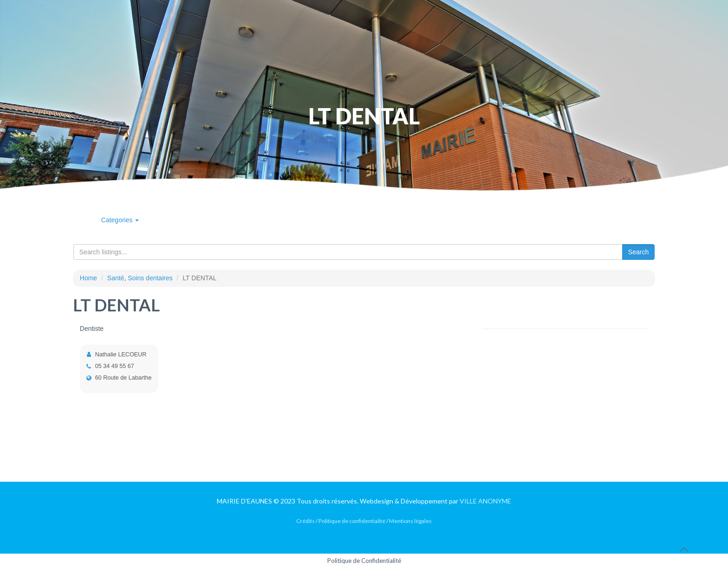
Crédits (305, 521)
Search (638, 252)
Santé (116, 278)
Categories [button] (120, 220)
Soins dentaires (150, 278)
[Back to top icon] (683, 549)
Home (88, 278)
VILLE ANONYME (485, 501)
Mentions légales (410, 521)
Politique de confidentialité (352, 521)
